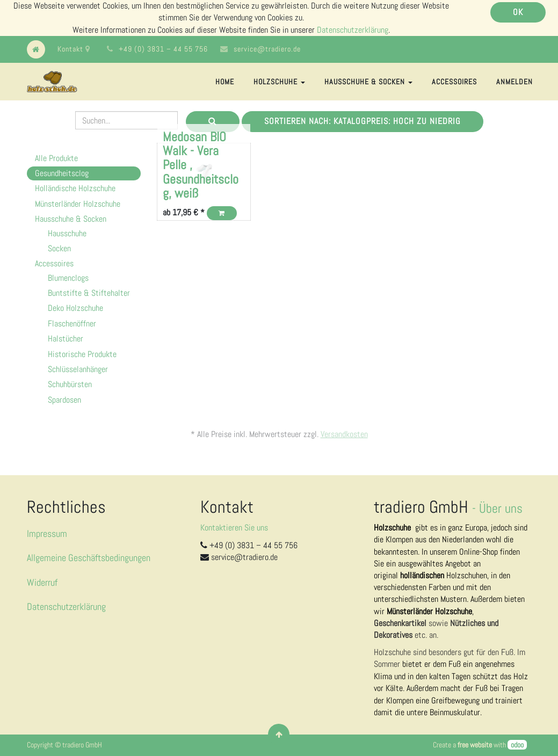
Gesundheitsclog (62, 173)
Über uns (501, 508)
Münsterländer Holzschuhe (78, 204)
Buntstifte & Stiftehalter (89, 293)
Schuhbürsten (70, 384)
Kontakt (74, 49)
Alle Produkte (56, 158)
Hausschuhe (67, 233)
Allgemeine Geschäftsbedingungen (89, 558)
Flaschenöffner (72, 324)
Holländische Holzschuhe (75, 188)
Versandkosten (344, 434)
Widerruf (42, 582)
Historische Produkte (82, 354)
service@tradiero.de (267, 49)
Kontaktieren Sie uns (234, 528)
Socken (59, 248)
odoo (517, 745)
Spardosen (64, 400)
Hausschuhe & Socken (71, 219)
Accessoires (54, 263)
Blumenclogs (68, 278)
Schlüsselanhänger (78, 369)
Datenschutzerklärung (353, 30)
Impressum (47, 533)
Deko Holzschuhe (75, 308)
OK (518, 12)
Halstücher (66, 339)
